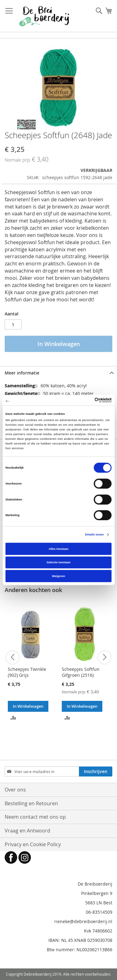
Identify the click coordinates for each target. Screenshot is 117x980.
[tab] (58, 373)
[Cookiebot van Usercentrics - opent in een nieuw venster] (85, 400)
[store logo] (44, 16)
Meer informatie (22, 373)
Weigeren (59, 576)
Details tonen (95, 535)
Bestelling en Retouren (31, 803)
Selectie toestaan (58, 562)
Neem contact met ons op (35, 817)
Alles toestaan (58, 549)
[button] (13, 717)
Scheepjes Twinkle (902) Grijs (27, 672)
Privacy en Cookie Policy (33, 844)
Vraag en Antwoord (27, 831)
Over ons (15, 790)
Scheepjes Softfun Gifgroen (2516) (81, 672)
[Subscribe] (96, 771)
